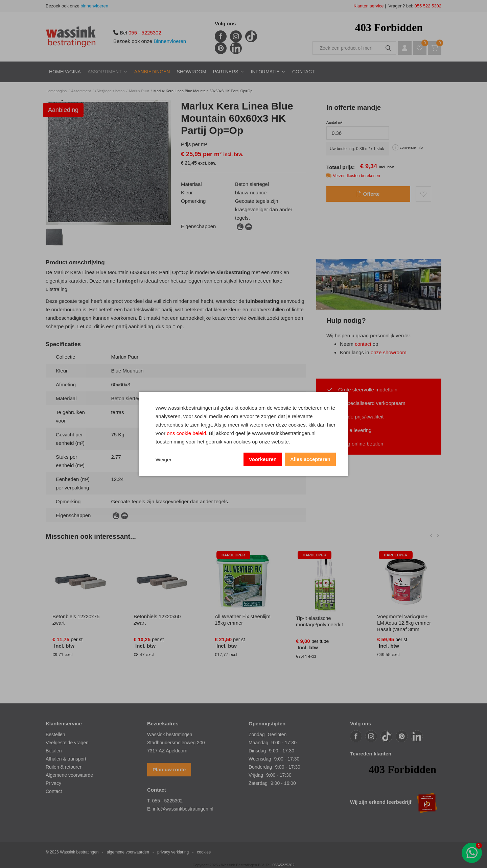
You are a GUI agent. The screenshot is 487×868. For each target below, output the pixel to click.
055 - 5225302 (145, 33)
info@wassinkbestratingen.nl (183, 809)
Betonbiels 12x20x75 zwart (76, 620)
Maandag (258, 743)
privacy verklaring (173, 852)
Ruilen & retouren (64, 767)
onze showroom (389, 352)
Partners (226, 72)
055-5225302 (284, 865)
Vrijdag (256, 775)
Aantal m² (334, 122)
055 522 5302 (427, 6)
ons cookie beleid (186, 433)
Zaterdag (258, 783)
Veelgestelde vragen (67, 743)
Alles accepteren (310, 459)
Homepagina (65, 72)
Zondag (257, 734)
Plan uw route (169, 769)
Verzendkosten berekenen (356, 176)
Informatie (265, 72)
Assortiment (105, 72)
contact (363, 344)
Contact (304, 72)
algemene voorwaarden (128, 852)
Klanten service (369, 6)
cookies (204, 852)
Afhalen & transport (66, 759)
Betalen (54, 751)
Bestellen (55, 734)
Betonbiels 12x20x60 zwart (157, 620)
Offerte (368, 194)
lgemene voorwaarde (71, 775)
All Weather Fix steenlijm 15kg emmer (243, 620)
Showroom (192, 72)
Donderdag (260, 767)
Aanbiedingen (152, 72)
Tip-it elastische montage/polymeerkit (319, 621)
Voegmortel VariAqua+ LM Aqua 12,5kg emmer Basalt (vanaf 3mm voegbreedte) (404, 626)
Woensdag (260, 759)
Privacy (53, 783)
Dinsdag (257, 751)
